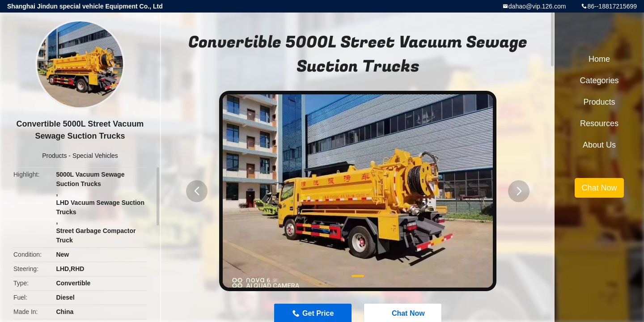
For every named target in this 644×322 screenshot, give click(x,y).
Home (599, 59)
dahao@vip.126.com (537, 6)
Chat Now (599, 188)
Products (54, 156)
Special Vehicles (95, 156)
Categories (599, 80)
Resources (599, 123)
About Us (599, 145)
